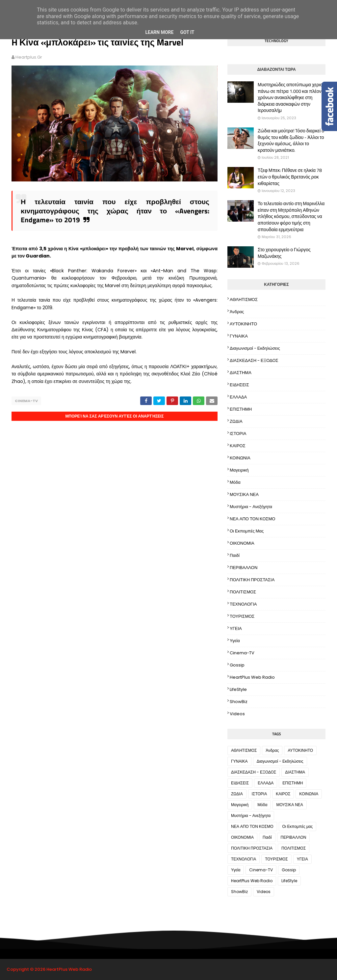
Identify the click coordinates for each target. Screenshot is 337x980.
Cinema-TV (26, 401)
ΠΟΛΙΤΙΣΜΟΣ (243, 592)
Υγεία (235, 641)
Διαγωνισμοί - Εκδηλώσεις (255, 348)
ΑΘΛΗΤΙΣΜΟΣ (244, 299)
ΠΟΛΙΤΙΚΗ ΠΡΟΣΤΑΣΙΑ (252, 580)
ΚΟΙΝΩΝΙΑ (240, 458)
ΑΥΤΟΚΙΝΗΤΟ (243, 324)
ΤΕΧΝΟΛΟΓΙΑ (243, 604)
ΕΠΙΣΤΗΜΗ (241, 409)
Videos (237, 714)
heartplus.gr (29, 57)
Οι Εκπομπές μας (247, 531)
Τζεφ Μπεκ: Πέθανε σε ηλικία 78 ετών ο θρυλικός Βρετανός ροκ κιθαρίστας (290, 177)
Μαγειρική (239, 470)
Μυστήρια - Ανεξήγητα (251, 507)
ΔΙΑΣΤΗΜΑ (241, 373)
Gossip (237, 665)
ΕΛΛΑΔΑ (238, 397)
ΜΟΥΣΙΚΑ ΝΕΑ (244, 494)
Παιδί (235, 555)
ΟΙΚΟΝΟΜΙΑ (242, 543)
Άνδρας (237, 312)
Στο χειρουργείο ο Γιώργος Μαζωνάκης (284, 253)
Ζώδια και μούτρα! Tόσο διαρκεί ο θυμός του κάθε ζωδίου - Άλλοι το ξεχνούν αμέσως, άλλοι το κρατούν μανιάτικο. (291, 140)
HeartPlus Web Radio (252, 677)
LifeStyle (238, 689)
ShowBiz (239, 702)
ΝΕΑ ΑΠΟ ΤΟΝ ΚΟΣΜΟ (252, 519)
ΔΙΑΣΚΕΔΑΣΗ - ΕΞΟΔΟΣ (254, 360)
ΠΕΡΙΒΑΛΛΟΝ (244, 568)
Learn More (159, 32)
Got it (187, 32)
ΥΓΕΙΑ (236, 628)
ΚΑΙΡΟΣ (238, 446)
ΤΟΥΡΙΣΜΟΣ (242, 616)
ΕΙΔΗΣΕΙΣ (239, 385)
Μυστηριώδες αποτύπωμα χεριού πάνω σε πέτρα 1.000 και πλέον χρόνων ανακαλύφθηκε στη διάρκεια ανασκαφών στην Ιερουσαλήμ (291, 97)
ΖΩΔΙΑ (236, 421)
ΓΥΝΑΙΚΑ (239, 336)
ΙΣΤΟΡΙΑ (238, 434)
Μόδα (235, 482)
